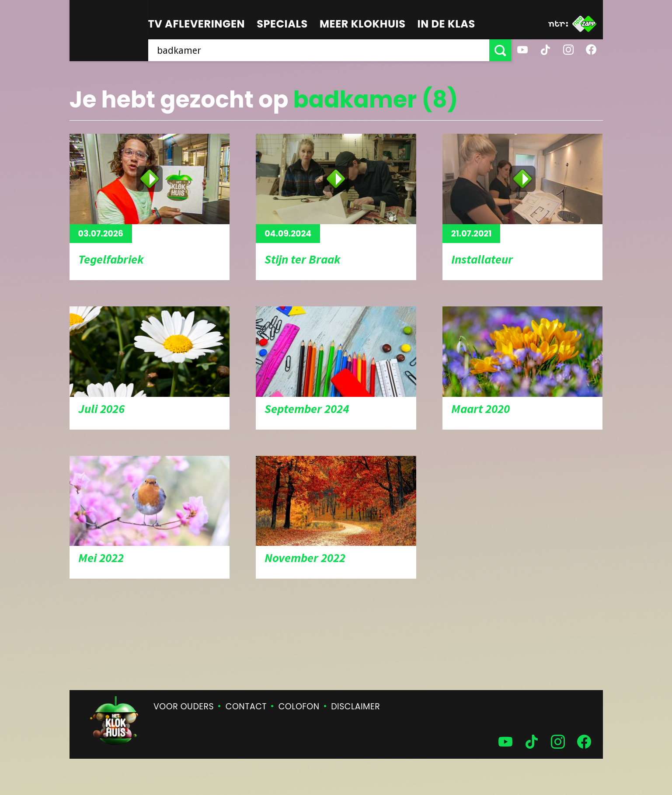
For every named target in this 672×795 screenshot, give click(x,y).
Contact (246, 706)
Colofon (299, 706)
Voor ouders (184, 706)
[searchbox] (319, 50)
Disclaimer (355, 706)
